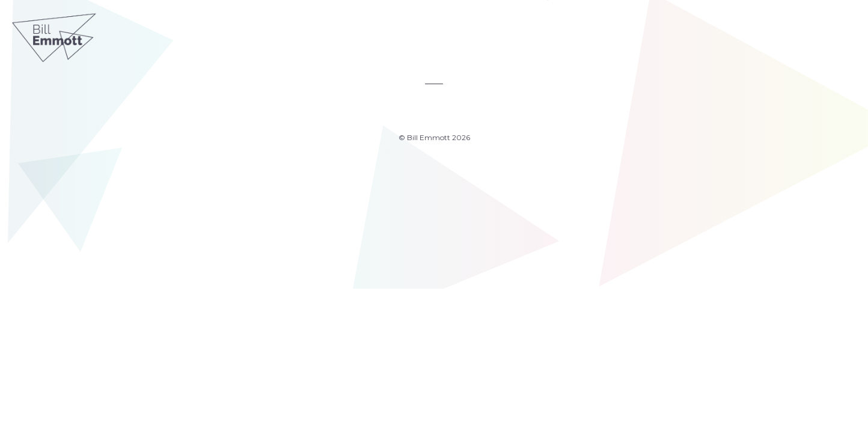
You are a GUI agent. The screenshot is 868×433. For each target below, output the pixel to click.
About (486, 33)
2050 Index (429, 33)
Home (330, 33)
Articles (371, 33)
